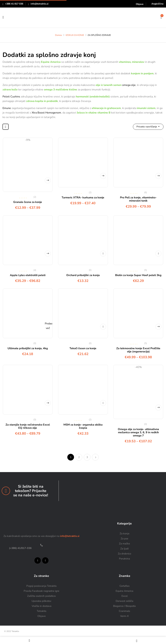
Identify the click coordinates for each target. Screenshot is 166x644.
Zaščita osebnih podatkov (42, 596)
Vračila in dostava (42, 606)
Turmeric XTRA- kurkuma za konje (83, 198)
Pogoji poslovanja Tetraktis (41, 586)
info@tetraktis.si (40, 4)
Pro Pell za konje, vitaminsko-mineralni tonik (138, 199)
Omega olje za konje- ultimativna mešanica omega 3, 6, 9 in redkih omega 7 (138, 432)
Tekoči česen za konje (83, 348)
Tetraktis (42, 611)
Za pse (124, 539)
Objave (140, 4)
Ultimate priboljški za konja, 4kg (28, 348)
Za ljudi (124, 549)
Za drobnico (124, 554)
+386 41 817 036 (14, 4)
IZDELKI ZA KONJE (75, 35)
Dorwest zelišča (124, 601)
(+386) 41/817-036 (20, 548)
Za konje (125, 534)
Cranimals (124, 611)
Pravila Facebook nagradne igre (41, 591)
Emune (7, 108)
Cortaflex (125, 586)
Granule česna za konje (28, 202)
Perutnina (124, 559)
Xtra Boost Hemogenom (46, 113)
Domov (59, 35)
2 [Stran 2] (79, 457)
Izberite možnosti (48, 180)
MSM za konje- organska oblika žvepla (83, 426)
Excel (125, 596)
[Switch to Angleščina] (156, 4)
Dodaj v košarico (103, 254)
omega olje (129, 85)
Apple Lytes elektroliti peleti (28, 275)
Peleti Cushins (11, 97)
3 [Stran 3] (87, 457)
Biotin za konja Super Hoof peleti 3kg (138, 275)
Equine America (124, 591)
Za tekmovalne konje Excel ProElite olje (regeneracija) (138, 350)
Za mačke (124, 544)
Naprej (95, 457)
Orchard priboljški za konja (83, 275)
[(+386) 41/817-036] (42, 545)
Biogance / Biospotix (124, 606)
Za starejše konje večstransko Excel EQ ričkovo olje (28, 426)
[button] (161, 17)
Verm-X (124, 616)
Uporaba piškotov (41, 601)
